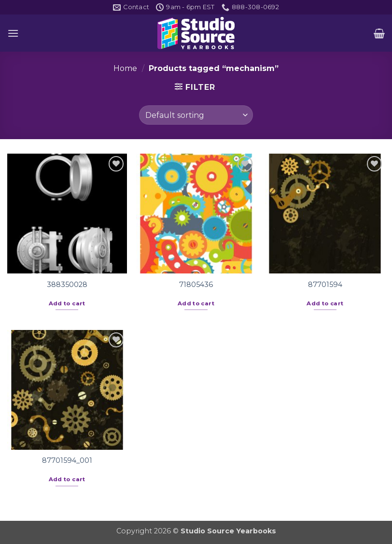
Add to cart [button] (67, 303)
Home (125, 68)
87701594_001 (67, 460)
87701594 (325, 285)
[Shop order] (196, 115)
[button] (13, 33)
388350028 (67, 285)
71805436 (196, 285)
